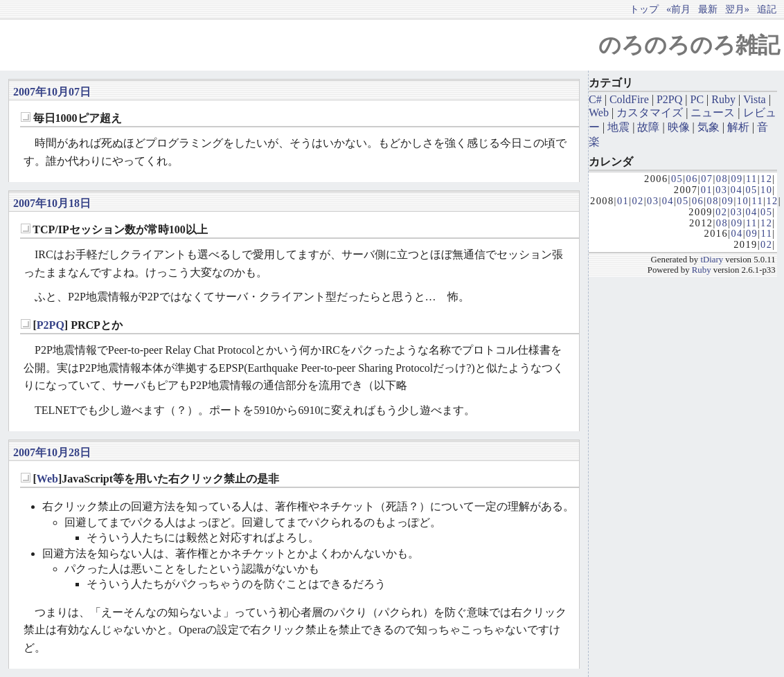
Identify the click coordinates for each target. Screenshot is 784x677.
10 (766, 190)
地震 (618, 127)
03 (721, 190)
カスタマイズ (650, 112)
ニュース (713, 112)
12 (766, 179)
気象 (709, 127)
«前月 (678, 9)
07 (707, 179)
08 (722, 179)
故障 (648, 127)
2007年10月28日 (52, 452)
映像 (679, 127)
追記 (767, 9)
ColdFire (629, 99)
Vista (755, 99)
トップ (644, 9)
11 (752, 179)
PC (697, 99)
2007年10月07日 (52, 92)
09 (737, 179)
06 (692, 179)
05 (677, 179)
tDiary (712, 260)
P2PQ (51, 325)
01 (707, 190)
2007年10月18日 (52, 203)
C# (595, 99)
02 (638, 201)
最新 (708, 9)
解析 (738, 127)
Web (47, 479)
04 (737, 190)
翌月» (737, 9)
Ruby (723, 99)
